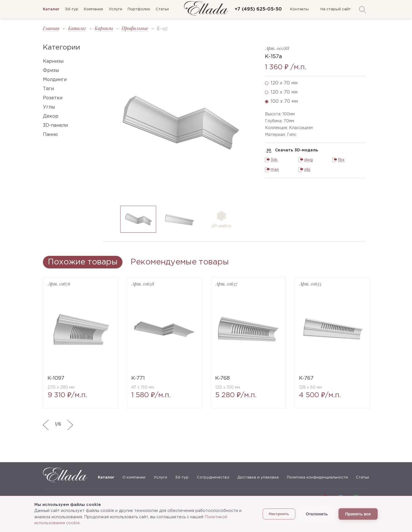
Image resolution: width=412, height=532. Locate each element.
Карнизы (104, 28)
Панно (50, 135)
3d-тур (72, 9)
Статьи (162, 9)
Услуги (115, 9)
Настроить (279, 514)
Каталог (77, 28)
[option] (180, 123)
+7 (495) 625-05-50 (258, 9)
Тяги (48, 89)
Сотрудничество (213, 477)
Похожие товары (83, 262)
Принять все (358, 514)
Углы (49, 107)
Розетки (53, 98)
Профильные (135, 28)
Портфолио (139, 9)
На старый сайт (336, 9)
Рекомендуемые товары (180, 262)
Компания (93, 9)
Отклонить (317, 514)
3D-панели (55, 125)
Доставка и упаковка (258, 477)
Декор (51, 116)
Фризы (51, 71)
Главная (51, 28)
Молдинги (55, 80)
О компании (134, 477)
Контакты (299, 9)
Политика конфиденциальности (317, 477)
